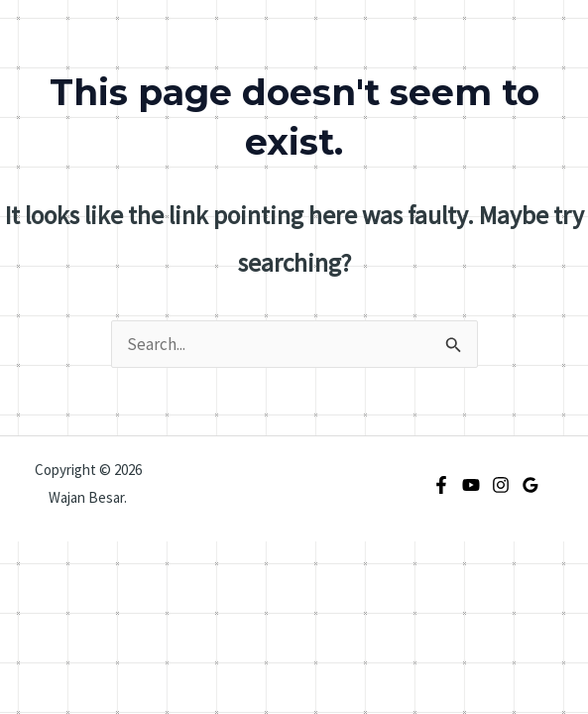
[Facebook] (441, 485)
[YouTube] (471, 485)
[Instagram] (501, 485)
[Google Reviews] (530, 485)
